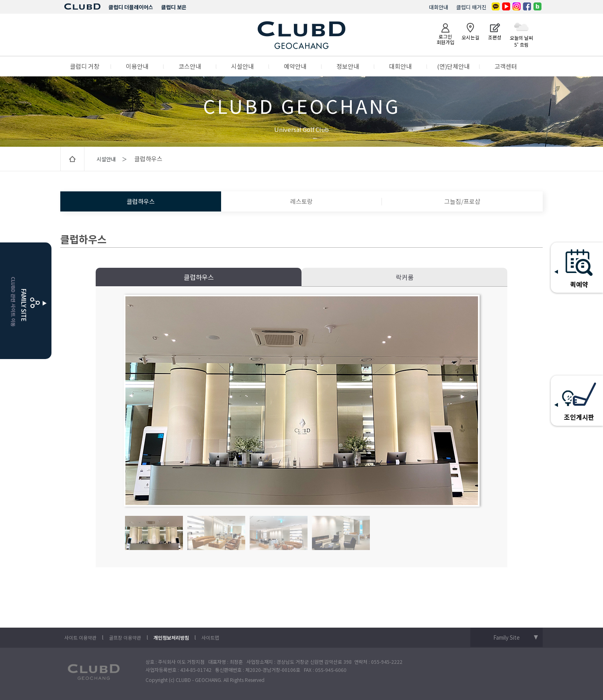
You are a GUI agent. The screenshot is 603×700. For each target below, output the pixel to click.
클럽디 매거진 (471, 7)
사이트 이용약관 (80, 637)
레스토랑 (301, 201)
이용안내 (137, 66)
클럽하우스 (141, 201)
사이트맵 (210, 637)
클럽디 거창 (85, 66)
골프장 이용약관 (125, 637)
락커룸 (405, 277)
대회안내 (439, 7)
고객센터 (506, 66)
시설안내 (242, 66)
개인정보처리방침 (171, 637)
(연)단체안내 (453, 66)
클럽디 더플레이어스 (131, 7)
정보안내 (348, 66)
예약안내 (295, 66)
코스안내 (190, 66)
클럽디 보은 (174, 7)
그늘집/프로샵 (462, 201)
